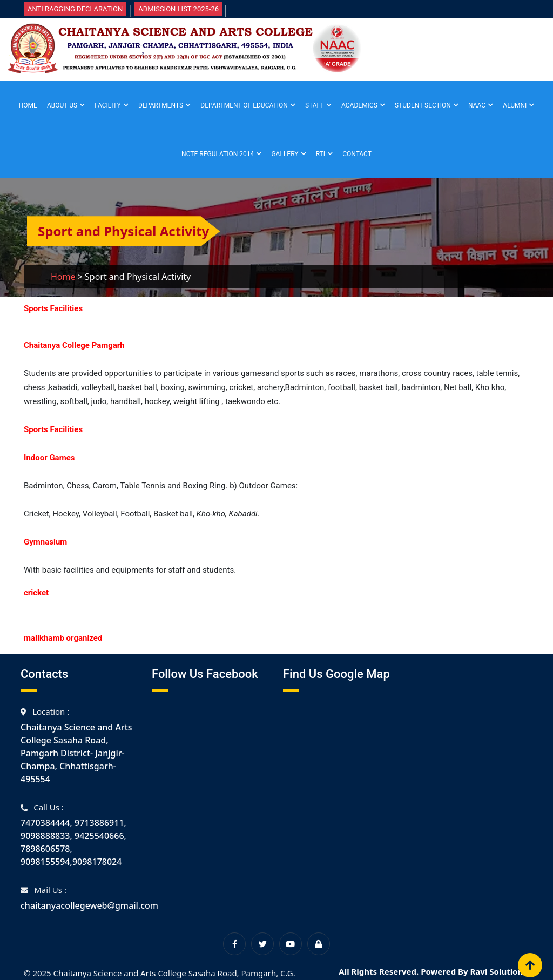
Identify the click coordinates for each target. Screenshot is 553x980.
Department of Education (244, 105)
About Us (62, 105)
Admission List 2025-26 (178, 9)
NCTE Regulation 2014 (218, 154)
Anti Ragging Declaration (75, 9)
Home (28, 105)
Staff (315, 105)
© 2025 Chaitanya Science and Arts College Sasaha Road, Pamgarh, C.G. (160, 973)
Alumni (515, 105)
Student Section (423, 105)
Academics (359, 105)
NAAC (477, 105)
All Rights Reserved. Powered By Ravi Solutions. (434, 971)
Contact (357, 154)
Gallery (285, 154)
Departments (161, 105)
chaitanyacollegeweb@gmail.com (89, 905)
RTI (321, 154)
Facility (108, 105)
